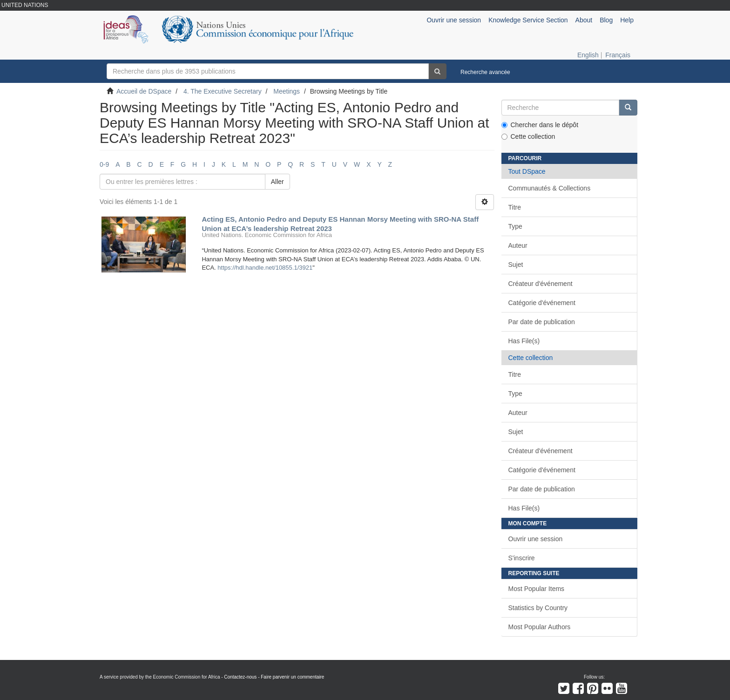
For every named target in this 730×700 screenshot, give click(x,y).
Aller (277, 182)
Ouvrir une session (536, 539)
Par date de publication (542, 322)
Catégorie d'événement (542, 303)
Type (515, 226)
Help (627, 20)
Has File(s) (524, 341)
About (584, 20)
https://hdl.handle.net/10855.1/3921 (265, 268)
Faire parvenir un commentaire (292, 677)
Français (618, 55)
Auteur (518, 245)
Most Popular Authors (540, 627)
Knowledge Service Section (528, 20)
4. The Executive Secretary (223, 91)
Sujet (516, 265)
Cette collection (528, 136)
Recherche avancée (485, 72)
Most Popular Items (537, 589)
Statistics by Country (538, 608)
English (588, 55)
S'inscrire (522, 558)
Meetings (287, 91)
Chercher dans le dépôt (540, 125)
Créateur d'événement (541, 284)
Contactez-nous (240, 677)
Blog (606, 20)
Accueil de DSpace (144, 91)
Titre (515, 207)
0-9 (104, 164)
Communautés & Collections (550, 188)
